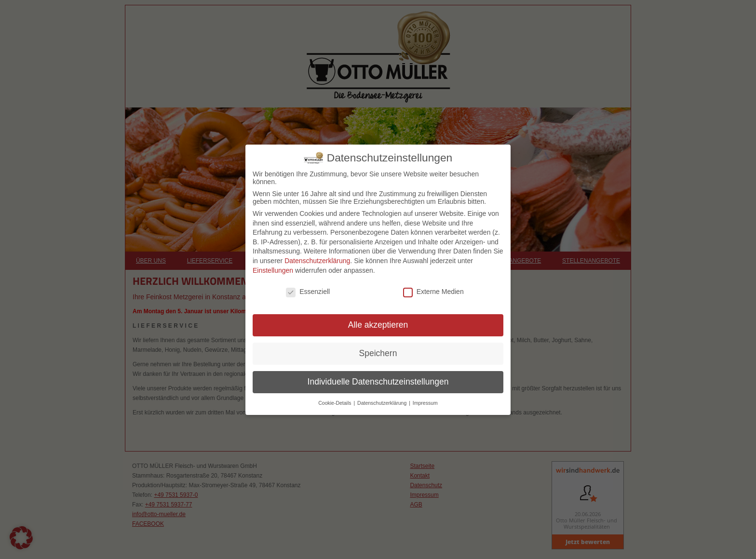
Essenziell (308, 292)
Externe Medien (433, 292)
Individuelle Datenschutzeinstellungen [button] (378, 382)
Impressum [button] (425, 403)
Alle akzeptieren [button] (378, 325)
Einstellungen (273, 270)
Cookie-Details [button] (335, 403)
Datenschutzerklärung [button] (383, 403)
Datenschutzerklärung (317, 261)
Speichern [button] (378, 353)
